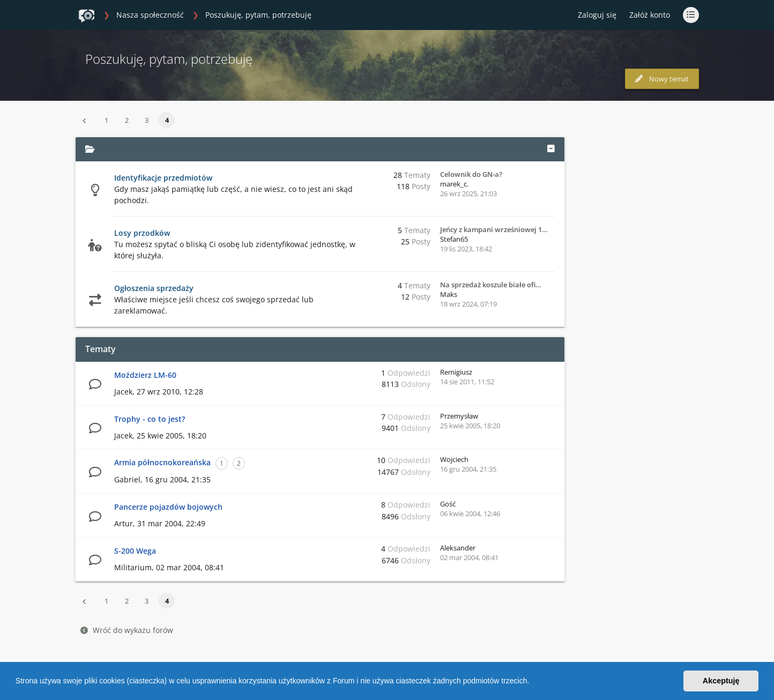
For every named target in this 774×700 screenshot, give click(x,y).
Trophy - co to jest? (150, 419)
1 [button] (106, 120)
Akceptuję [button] (721, 681)
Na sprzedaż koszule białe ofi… (491, 285)
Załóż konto (650, 15)
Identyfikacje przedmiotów (163, 178)
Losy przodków (142, 233)
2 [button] (127, 120)
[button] (533, 682)
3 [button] (147, 120)
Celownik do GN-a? (471, 174)
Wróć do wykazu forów (127, 630)
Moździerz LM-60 (145, 375)
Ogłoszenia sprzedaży (154, 288)
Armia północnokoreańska (162, 462)
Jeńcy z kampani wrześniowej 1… (494, 229)
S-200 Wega (135, 551)
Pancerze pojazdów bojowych (168, 507)
